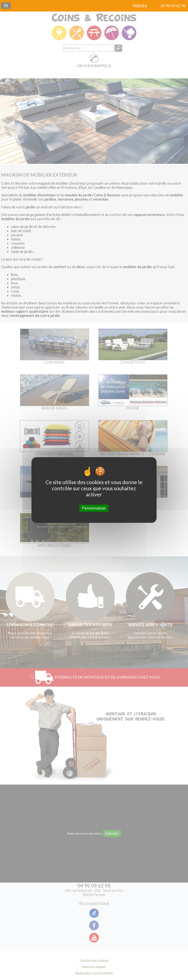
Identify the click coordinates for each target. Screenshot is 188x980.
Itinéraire (140, 5)
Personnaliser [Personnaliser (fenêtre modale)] (94, 508)
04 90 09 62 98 (173, 6)
